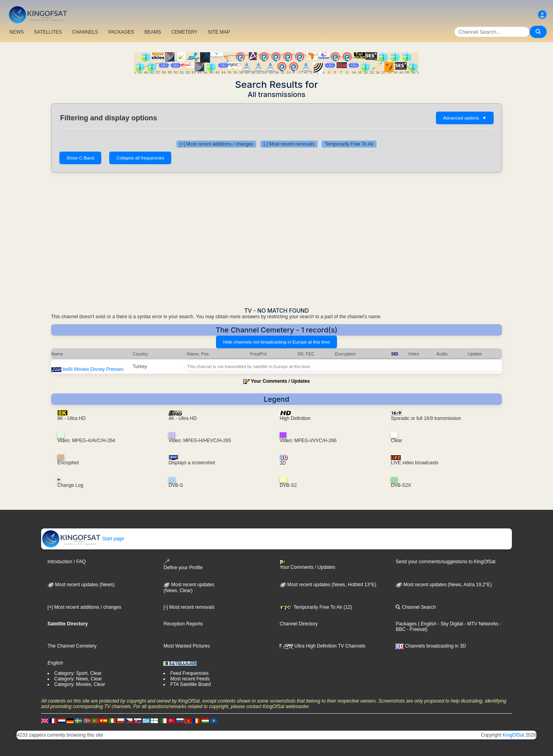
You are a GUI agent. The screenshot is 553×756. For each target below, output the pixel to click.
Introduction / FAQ (67, 562)
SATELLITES (48, 32)
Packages (406, 624)
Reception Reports (183, 624)
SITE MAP (219, 32)
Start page (83, 539)
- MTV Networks (481, 624)
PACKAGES (121, 32)
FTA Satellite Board (190, 684)
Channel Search (416, 607)
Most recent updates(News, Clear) (189, 588)
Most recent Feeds (190, 679)
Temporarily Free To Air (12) (316, 607)
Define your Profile (183, 565)
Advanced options (465, 118)
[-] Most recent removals (289, 144)
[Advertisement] (276, 240)
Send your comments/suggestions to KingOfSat (445, 562)
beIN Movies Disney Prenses (93, 369)
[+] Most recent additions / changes (216, 144)
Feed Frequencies (189, 673)
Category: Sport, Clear (78, 673)
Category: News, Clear (78, 679)
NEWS (17, 32)
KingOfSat (513, 735)
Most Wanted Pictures (187, 646)
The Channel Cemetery (72, 646)
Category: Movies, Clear (80, 684)
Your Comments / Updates (280, 381)
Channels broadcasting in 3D (431, 646)
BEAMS (153, 32)
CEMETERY (184, 32)
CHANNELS (85, 32)
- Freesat (416, 629)
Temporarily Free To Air (349, 144)
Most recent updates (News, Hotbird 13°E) (328, 585)
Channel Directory (299, 624)
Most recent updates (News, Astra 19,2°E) (444, 585)
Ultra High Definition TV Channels (323, 646)
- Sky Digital (450, 624)
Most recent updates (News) (81, 585)
